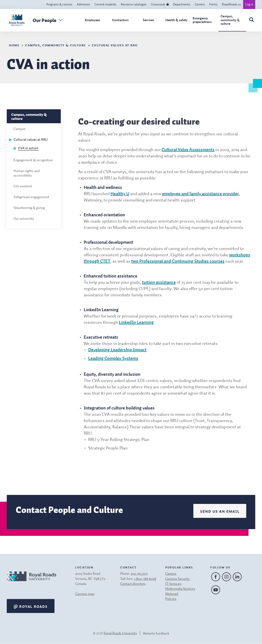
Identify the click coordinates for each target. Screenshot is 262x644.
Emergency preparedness (202, 20)
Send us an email (220, 511)
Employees (93, 20)
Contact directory (133, 584)
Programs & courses (59, 4)
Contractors (120, 20)
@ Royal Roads (31, 606)
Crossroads (158, 4)
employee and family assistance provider (200, 194)
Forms (213, 4)
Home (14, 45)
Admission (83, 4)
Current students (105, 4)
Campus (19, 129)
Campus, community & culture (230, 20)
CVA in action (28, 148)
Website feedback (156, 634)
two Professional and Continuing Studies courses (178, 262)
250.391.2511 (139, 574)
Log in (249, 4)
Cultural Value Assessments (188, 150)
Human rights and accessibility (27, 173)
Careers (200, 4)
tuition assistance (159, 283)
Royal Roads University (120, 633)
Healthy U (120, 194)
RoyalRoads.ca (231, 4)
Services (148, 20)
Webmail (172, 594)
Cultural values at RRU (115, 45)
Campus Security (177, 579)
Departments (182, 4)
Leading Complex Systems (113, 359)
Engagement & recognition (33, 160)
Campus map (85, 594)
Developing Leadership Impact (117, 350)
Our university (24, 219)
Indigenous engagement (31, 197)
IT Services (173, 584)
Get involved (23, 186)
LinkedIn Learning (136, 323)
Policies (171, 599)
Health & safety (176, 20)
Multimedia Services (180, 589)
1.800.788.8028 (145, 579)
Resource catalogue (134, 4)
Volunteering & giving (29, 208)
